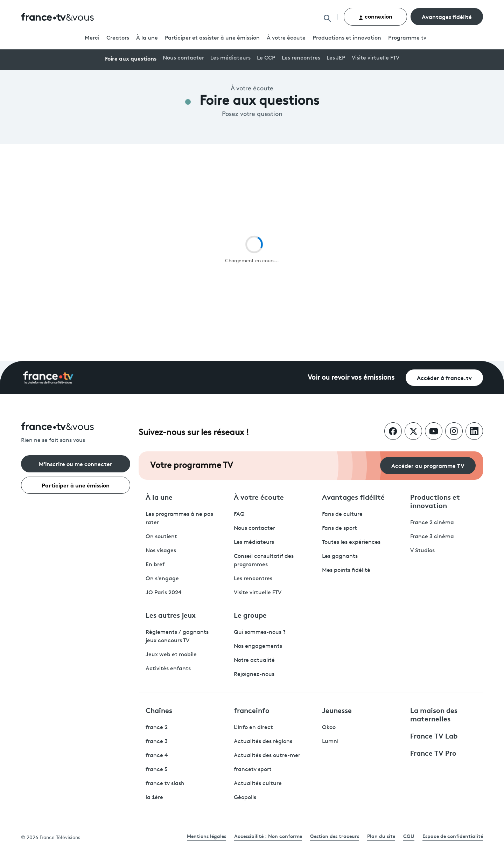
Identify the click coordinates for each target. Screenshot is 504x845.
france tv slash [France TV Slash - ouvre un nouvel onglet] (165, 784)
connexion (375, 16)
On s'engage (162, 579)
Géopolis (245, 798)
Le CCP (266, 58)
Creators (118, 38)
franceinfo (252, 710)
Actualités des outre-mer (267, 756)
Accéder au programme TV (428, 465)
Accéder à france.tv (444, 377)
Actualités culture (258, 784)
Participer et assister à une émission (212, 38)
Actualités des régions (263, 742)
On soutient (161, 537)
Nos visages (161, 551)
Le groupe (250, 615)
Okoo (329, 728)
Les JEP (336, 58)
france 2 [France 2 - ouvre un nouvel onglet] (157, 728)
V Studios (422, 551)
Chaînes (159, 710)
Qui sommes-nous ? (260, 632)
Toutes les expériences (351, 542)
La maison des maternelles (434, 714)
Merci (92, 38)
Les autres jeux (171, 615)
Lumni (330, 742)
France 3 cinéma (432, 537)
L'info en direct (253, 728)
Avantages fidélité (447, 16)
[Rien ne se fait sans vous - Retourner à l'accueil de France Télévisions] (76, 434)
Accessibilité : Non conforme (268, 836)
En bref (155, 565)
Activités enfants (168, 669)
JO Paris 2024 (164, 593)
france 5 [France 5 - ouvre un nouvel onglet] (157, 770)
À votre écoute (286, 38)
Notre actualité (254, 660)
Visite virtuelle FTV (376, 58)
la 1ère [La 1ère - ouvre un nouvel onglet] (154, 798)
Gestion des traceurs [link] (335, 836)
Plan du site (381, 836)
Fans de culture (342, 514)
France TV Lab (434, 735)
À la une (147, 38)
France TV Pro (433, 753)
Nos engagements (258, 646)
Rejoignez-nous (254, 674)
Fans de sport (339, 528)
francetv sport (253, 770)
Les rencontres (301, 58)
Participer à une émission (76, 485)
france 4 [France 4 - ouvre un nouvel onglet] (157, 756)
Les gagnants (340, 556)
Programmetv (407, 38)
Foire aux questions (131, 58)
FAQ (239, 514)
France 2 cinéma (432, 523)
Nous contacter (183, 58)
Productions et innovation (347, 38)
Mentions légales (206, 836)
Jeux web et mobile (171, 655)
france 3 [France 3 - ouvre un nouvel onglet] (157, 742)
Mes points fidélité (346, 570)
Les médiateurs (230, 58)
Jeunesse (337, 710)
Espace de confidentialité (453, 836)
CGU (409, 836)
